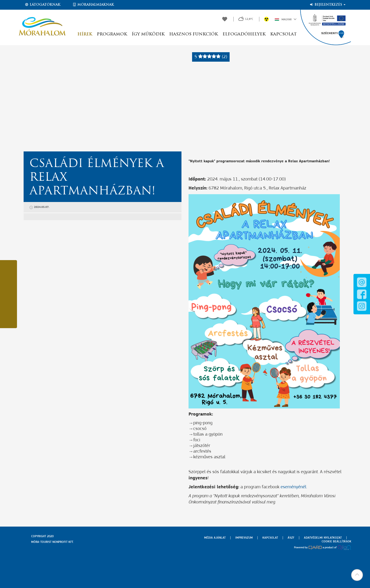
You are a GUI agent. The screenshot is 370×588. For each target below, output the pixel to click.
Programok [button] (112, 34)
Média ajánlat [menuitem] (215, 538)
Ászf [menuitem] (291, 538)
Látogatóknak (42, 5)
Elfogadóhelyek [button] (244, 34)
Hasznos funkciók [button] (193, 34)
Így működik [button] (148, 34)
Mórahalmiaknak (93, 5)
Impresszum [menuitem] (244, 538)
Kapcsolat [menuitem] (270, 538)
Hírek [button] (85, 34)
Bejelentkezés (327, 5)
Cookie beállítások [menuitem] (336, 542)
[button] (357, 575)
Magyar (286, 19)
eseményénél (293, 487)
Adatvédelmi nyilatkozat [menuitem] (323, 538)
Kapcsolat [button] (283, 34)
